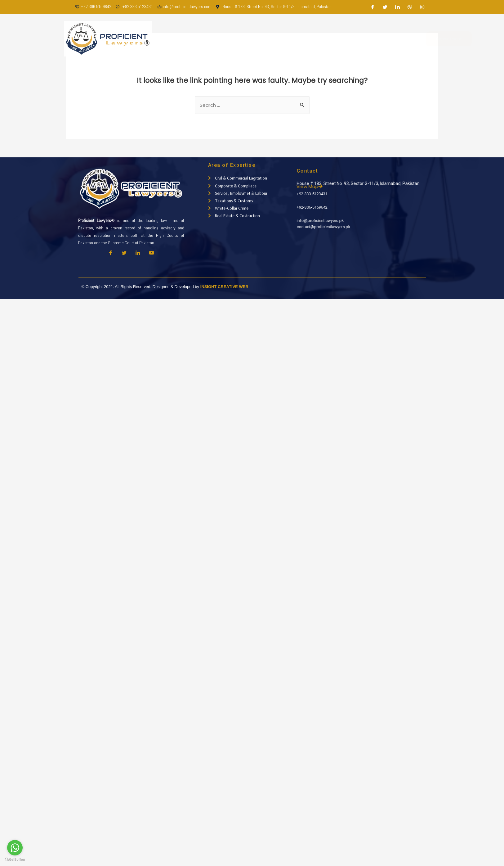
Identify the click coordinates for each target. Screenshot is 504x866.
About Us (223, 39)
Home (197, 39)
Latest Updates (334, 39)
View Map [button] (332, 186)
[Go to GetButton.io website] (15, 860)
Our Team (253, 39)
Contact (369, 39)
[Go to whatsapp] (15, 848)
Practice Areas (290, 39)
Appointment (427, 39)
